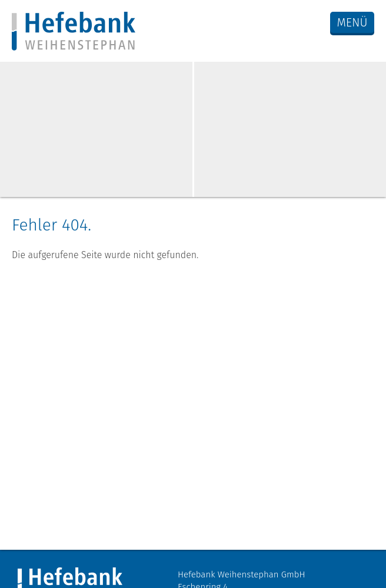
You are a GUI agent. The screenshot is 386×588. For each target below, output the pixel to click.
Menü (352, 22)
